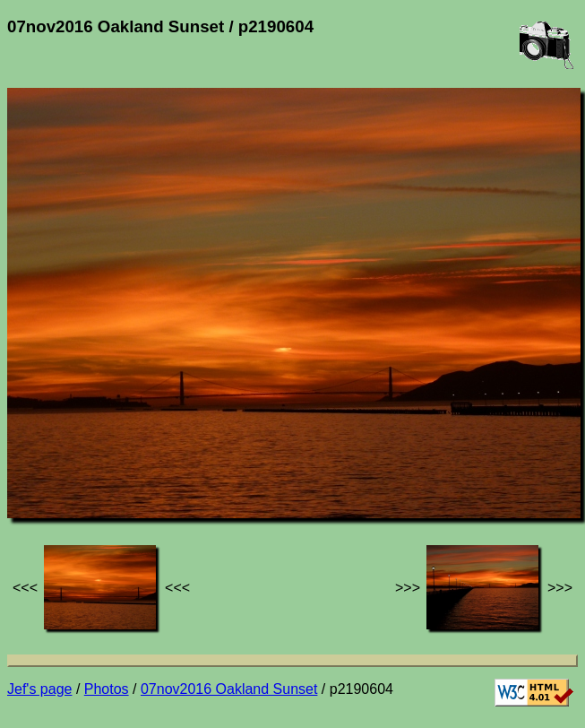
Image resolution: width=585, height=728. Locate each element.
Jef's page (39, 689)
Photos (107, 689)
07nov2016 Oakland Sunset (229, 689)
